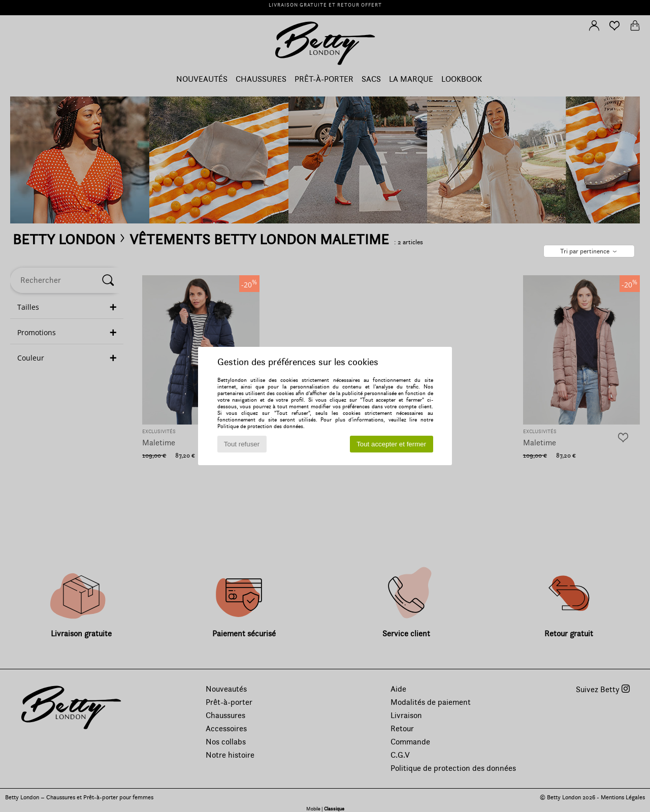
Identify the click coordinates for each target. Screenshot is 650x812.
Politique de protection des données (260, 426)
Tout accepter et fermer (391, 444)
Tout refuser (242, 444)
